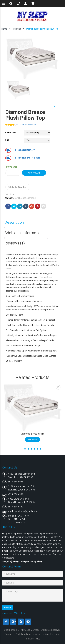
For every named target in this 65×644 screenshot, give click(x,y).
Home (4, 29)
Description (14, 222)
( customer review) (27, 125)
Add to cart (34, 173)
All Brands (21, 198)
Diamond (17, 29)
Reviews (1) (15, 243)
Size (7, 140)
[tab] (17, 222)
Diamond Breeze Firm (32, 434)
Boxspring (11, 132)
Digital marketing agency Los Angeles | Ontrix (38, 634)
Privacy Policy (33, 639)
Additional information (24, 233)
